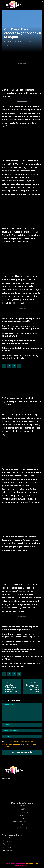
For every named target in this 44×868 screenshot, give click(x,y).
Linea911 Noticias (32, 864)
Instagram (10, 841)
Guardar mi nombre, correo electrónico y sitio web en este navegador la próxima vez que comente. (21, 744)
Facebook (9, 838)
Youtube (9, 851)
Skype (8, 844)
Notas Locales (14, 42)
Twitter (8, 847)
